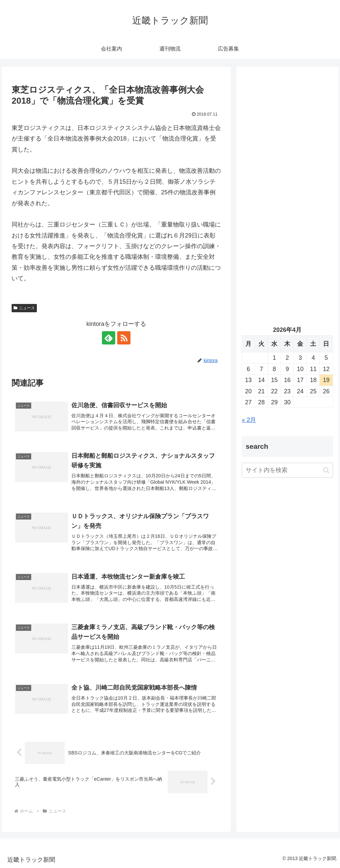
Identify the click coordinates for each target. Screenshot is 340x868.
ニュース (24, 308)
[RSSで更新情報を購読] (124, 338)
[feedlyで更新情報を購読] (109, 338)
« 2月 (249, 420)
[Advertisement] (287, 135)
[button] (326, 470)
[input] (287, 470)
